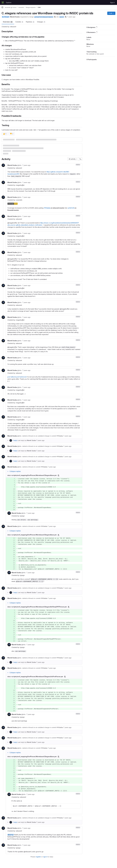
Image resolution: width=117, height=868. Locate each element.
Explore (9, 3)
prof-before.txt (21, 377)
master (62, 17)
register (38, 857)
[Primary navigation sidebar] (2, 7)
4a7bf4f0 (71, 208)
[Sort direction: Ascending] (81, 159)
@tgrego (11, 835)
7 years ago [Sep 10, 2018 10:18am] (71, 17)
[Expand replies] (8, 440)
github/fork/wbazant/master (44, 17)
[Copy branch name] (55, 17)
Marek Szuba (31, 440)
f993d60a (47, 208)
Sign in (112, 3)
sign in (45, 857)
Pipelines (30, 22)
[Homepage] (3, 2)
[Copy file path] (59, 475)
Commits (19, 22)
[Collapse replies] (8, 471)
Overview (8, 22)
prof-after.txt (12, 377)
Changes (41, 22)
